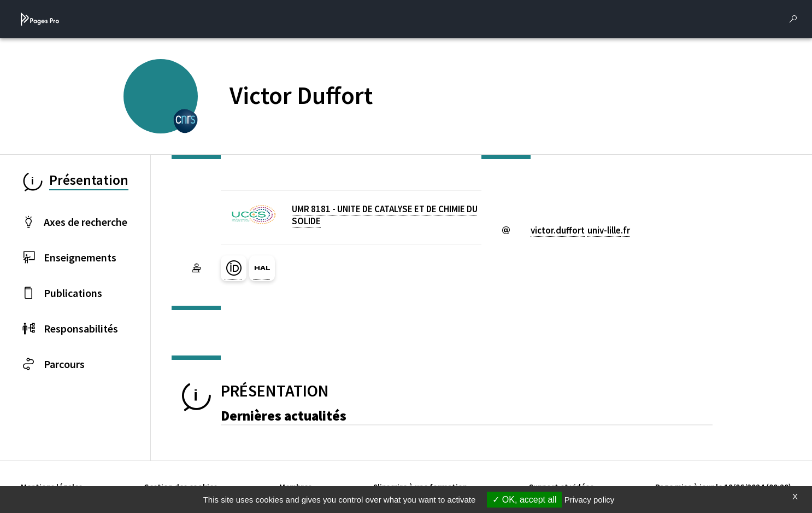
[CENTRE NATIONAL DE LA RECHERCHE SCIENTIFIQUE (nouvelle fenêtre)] (186, 120)
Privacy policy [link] (590, 500)
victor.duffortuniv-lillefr (580, 230)
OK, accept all (524, 500)
